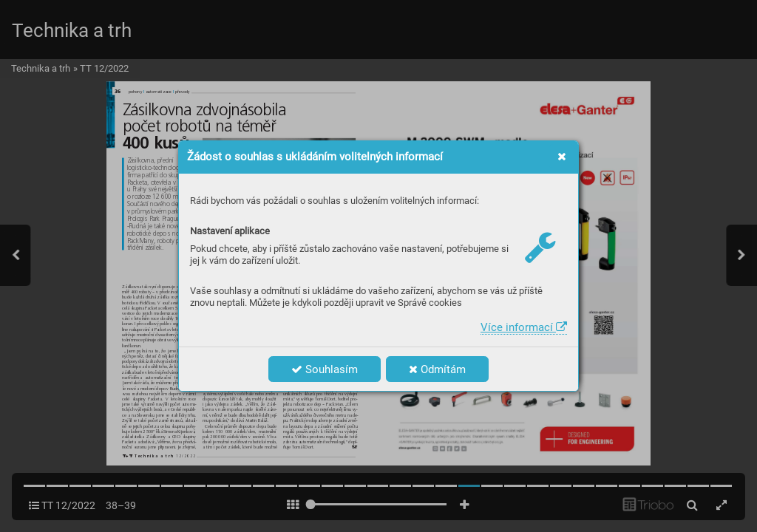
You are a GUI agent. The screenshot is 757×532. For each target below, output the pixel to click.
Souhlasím (325, 369)
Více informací (524, 327)
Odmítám (437, 369)
